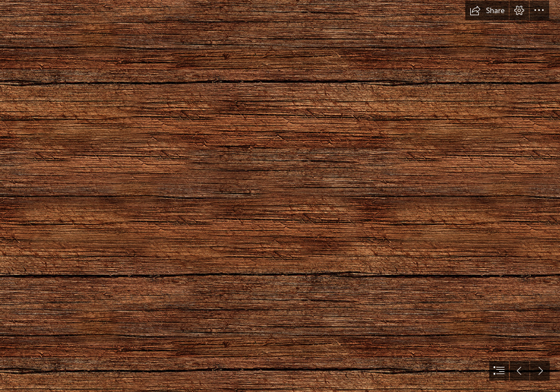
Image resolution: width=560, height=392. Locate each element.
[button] (487, 10)
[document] (280, 196)
